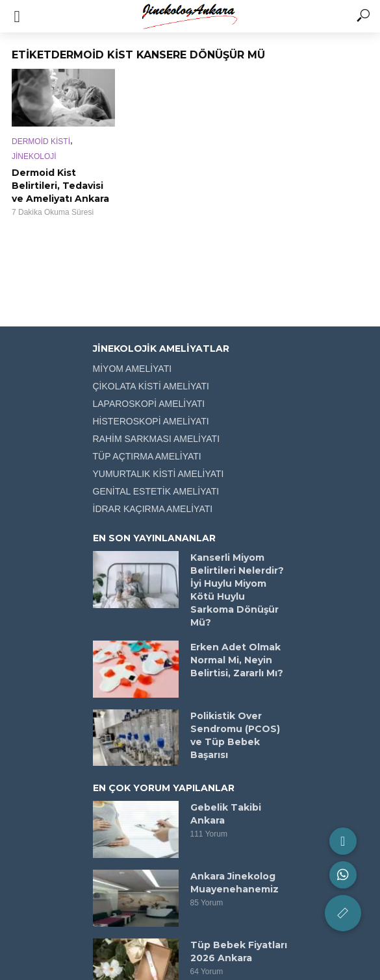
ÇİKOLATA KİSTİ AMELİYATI (151, 386)
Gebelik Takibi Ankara (226, 814)
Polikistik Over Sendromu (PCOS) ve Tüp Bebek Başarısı (235, 735)
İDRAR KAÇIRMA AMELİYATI (153, 509)
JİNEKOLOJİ (34, 156)
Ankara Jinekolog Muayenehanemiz (234, 883)
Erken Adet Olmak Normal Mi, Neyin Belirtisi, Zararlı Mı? (237, 660)
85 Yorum (207, 903)
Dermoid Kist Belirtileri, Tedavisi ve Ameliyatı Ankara (60, 186)
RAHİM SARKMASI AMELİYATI (157, 439)
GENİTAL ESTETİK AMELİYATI (156, 491)
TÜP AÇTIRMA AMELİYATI (147, 456)
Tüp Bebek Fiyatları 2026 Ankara (239, 951)
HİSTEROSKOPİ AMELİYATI (151, 421)
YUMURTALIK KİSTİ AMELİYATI (158, 474)
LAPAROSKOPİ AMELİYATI (149, 404)
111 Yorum (209, 834)
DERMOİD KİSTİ (41, 141)
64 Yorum (207, 972)
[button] (343, 913)
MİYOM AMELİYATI (133, 369)
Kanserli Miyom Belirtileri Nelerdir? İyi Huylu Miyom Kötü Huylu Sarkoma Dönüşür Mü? (237, 590)
